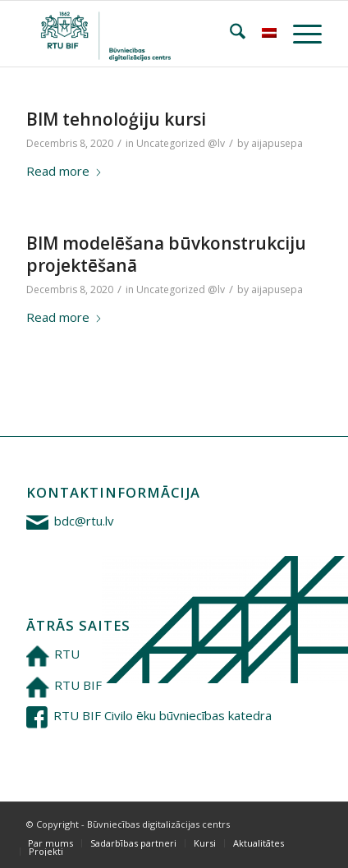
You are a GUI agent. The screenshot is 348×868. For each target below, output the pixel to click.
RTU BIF (78, 685)
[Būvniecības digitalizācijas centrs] (144, 34)
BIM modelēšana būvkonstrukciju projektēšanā (166, 254)
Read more (64, 171)
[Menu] (299, 34)
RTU (67, 654)
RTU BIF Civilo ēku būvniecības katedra (163, 715)
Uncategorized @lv (181, 143)
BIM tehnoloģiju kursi (116, 119)
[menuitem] (229, 34)
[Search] (229, 34)
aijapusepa (277, 143)
